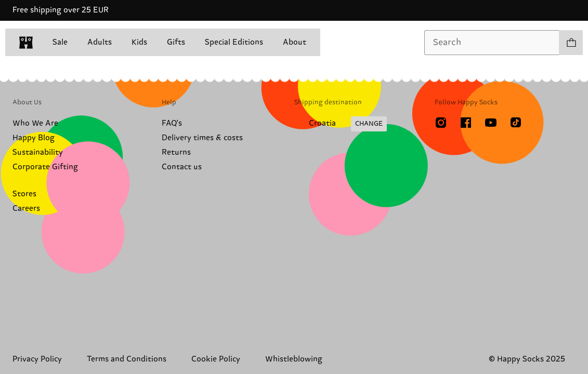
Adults (100, 42)
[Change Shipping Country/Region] (341, 124)
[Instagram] (441, 123)
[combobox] (492, 43)
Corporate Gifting (45, 167)
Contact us (182, 167)
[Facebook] (466, 123)
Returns (176, 152)
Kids (139, 42)
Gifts (176, 42)
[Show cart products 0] (571, 43)
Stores (24, 194)
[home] (26, 43)
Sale (60, 42)
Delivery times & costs (202, 138)
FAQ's (172, 123)
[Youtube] (491, 123)
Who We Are (35, 123)
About (295, 42)
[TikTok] (516, 123)
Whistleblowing (294, 359)
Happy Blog (34, 138)
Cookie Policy (216, 359)
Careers (26, 209)
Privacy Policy (37, 359)
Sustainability (38, 152)
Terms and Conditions (127, 359)
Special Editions (234, 42)
